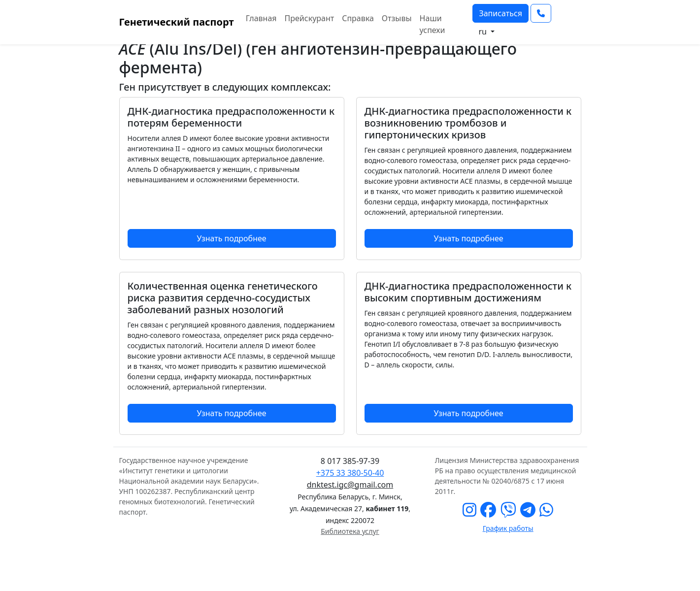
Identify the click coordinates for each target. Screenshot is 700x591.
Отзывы (397, 18)
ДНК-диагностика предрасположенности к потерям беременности (231, 117)
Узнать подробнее (231, 238)
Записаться (500, 13)
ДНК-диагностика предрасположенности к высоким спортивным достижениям (468, 292)
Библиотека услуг (350, 531)
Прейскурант (310, 18)
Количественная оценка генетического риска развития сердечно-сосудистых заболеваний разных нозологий (223, 298)
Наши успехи (433, 24)
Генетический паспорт (177, 22)
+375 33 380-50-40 (350, 473)
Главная (261, 18)
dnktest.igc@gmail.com (350, 485)
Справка (358, 18)
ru (483, 32)
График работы (508, 528)
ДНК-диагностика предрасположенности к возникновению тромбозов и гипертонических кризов (468, 123)
